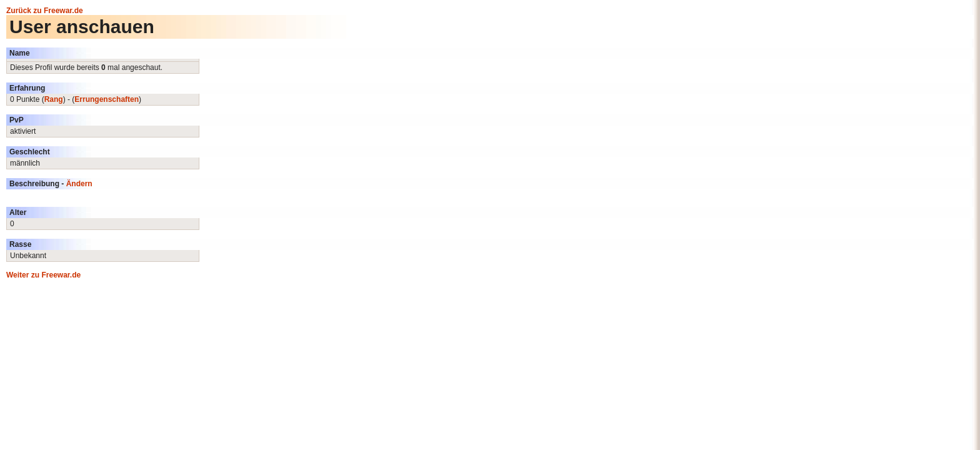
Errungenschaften (107, 99)
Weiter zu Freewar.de (43, 275)
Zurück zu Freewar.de (45, 11)
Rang (54, 99)
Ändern (79, 184)
